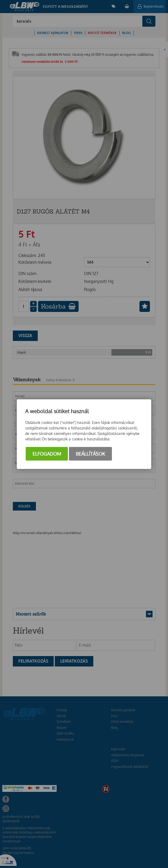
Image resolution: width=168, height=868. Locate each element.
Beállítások (90, 454)
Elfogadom (47, 454)
